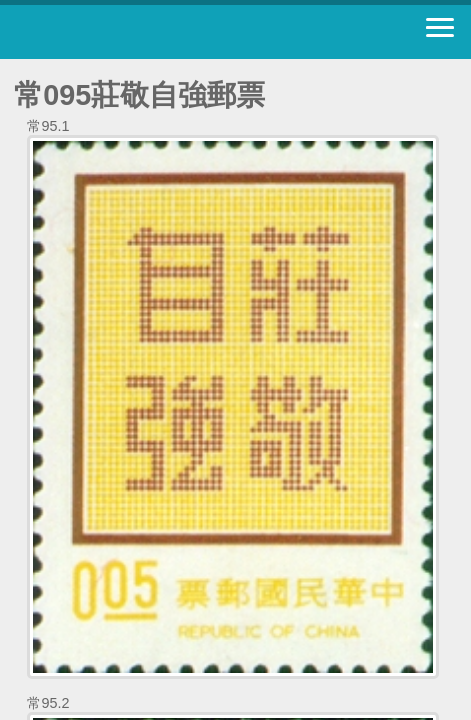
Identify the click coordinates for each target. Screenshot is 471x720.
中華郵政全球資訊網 (125, 32)
